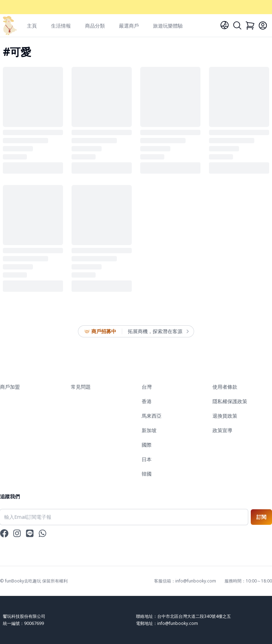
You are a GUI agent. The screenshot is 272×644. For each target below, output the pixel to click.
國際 (147, 445)
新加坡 (149, 430)
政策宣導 (222, 430)
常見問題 (81, 387)
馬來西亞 (152, 416)
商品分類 (95, 26)
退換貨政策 (225, 416)
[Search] (237, 25)
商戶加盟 (10, 387)
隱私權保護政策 (230, 401)
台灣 (147, 387)
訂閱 (261, 517)
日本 (147, 459)
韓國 (147, 474)
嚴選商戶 (129, 26)
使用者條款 (225, 387)
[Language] (225, 25)
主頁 (32, 26)
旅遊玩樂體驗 (168, 26)
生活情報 (61, 26)
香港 (147, 401)
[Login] (263, 25)
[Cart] (250, 25)
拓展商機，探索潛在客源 (158, 331)
